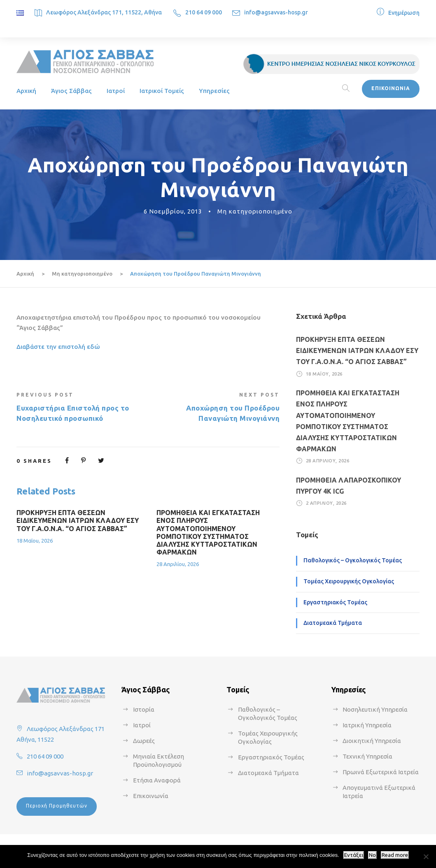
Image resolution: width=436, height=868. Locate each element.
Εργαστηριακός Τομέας (335, 602)
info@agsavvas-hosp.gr (276, 12)
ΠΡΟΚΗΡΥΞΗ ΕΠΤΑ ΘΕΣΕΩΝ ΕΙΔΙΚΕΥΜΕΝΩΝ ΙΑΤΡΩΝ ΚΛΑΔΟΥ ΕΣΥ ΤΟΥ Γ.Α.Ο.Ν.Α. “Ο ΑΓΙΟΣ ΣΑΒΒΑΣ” (78, 520)
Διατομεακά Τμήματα (333, 623)
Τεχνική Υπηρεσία (367, 756)
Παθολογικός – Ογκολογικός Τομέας (353, 560)
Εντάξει (354, 855)
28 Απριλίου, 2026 (178, 564)
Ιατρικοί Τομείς (162, 91)
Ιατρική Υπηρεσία (367, 725)
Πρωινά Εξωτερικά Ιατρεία (381, 772)
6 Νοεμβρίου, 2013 (173, 211)
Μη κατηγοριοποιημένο (255, 211)
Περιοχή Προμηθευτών (57, 806)
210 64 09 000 (204, 12)
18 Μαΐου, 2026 (35, 541)
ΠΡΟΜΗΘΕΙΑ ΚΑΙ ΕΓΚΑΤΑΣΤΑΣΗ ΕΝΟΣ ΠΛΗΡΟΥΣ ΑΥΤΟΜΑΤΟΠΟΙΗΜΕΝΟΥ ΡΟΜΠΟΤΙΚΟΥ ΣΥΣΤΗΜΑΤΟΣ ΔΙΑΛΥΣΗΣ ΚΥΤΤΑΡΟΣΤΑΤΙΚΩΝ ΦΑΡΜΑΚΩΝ (208, 532)
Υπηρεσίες (214, 91)
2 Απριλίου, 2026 (326, 503)
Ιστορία (144, 709)
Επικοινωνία (151, 796)
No (372, 855)
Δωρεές (144, 741)
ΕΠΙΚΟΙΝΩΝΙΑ (391, 88)
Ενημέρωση (404, 13)
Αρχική (26, 91)
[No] (426, 856)
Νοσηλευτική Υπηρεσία (375, 709)
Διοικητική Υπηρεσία (372, 741)
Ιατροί (116, 91)
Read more (395, 855)
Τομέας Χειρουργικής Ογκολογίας (349, 581)
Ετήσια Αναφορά (157, 780)
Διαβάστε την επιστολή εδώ (58, 347)
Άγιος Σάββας (71, 91)
